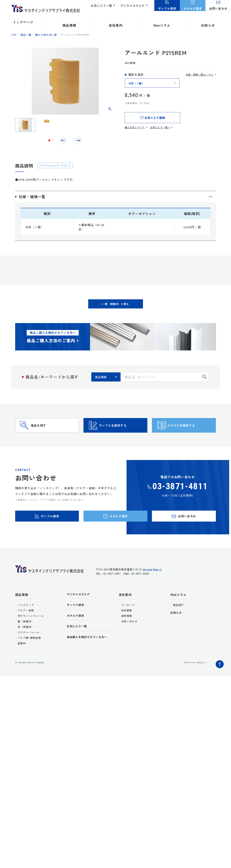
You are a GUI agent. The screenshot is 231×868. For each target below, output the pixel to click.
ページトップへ (219, 681)
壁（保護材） (26, 639)
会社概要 (127, 628)
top (14, 35)
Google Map (151, 589)
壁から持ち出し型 (46, 35)
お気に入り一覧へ (160, 127)
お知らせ (208, 22)
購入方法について (135, 127)
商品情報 (22, 612)
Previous (64, 141)
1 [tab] (49, 141)
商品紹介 (178, 623)
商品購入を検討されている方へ (90, 657)
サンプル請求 (77, 624)
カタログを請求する (190, 434)
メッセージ (128, 623)
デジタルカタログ (133, 7)
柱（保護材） (26, 645)
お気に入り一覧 (104, 7)
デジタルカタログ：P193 (56, 167)
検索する (205, 381)
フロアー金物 (26, 628)
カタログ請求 (77, 635)
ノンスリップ (26, 623)
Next (77, 141)
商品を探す (45, 434)
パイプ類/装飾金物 (29, 656)
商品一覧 (26, 35)
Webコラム (178, 612)
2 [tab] (53, 141)
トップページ (23, 22)
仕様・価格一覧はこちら (200, 75)
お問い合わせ (129, 639)
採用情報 (127, 634)
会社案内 (125, 612)
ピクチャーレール (28, 650)
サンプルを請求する (122, 434)
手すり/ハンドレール (31, 634)
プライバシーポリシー (193, 680)
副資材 (22, 661)
